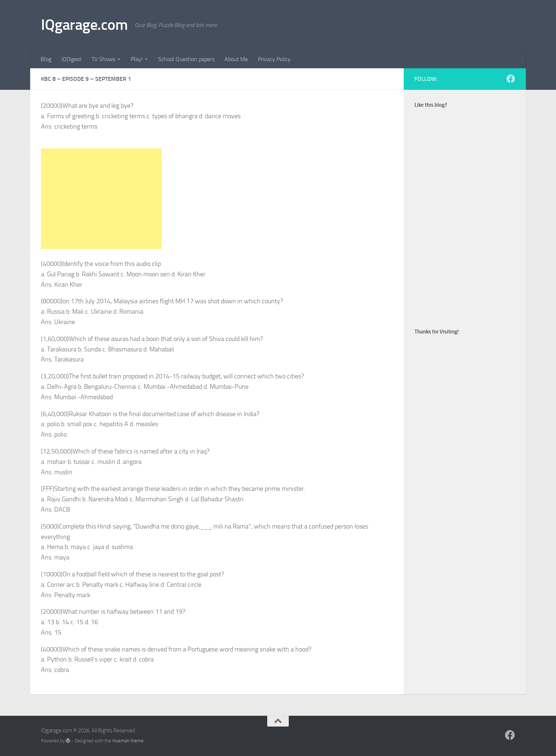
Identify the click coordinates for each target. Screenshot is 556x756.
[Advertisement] (101, 199)
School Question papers (186, 59)
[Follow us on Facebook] (511, 79)
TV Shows (103, 59)
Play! (137, 59)
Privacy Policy (274, 59)
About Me (236, 59)
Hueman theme (128, 741)
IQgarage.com (84, 25)
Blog (46, 59)
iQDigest (71, 59)
